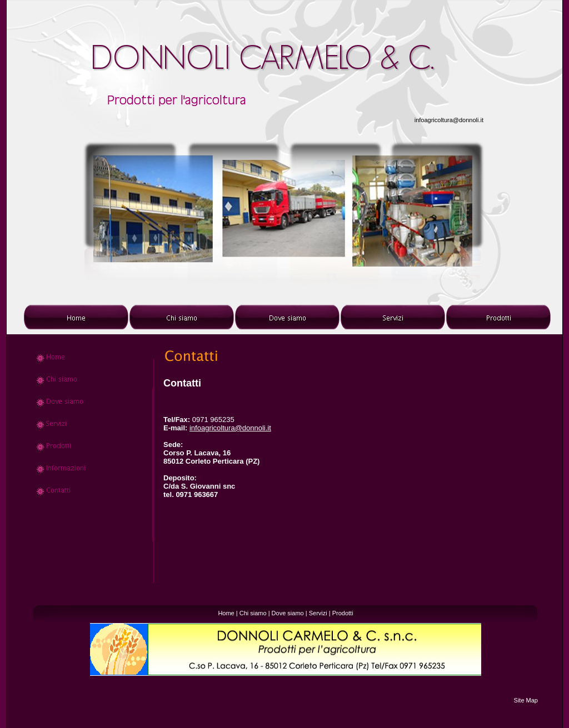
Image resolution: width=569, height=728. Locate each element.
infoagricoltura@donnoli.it (449, 120)
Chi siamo (253, 613)
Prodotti (343, 613)
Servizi (318, 613)
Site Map (526, 700)
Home (226, 613)
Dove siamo (288, 613)
